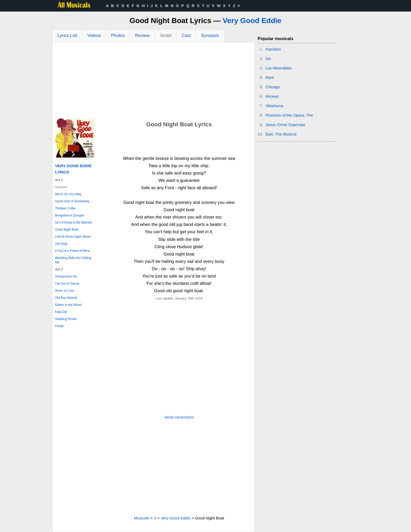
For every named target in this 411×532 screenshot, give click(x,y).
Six (268, 59)
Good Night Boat (67, 230)
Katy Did (61, 312)
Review (143, 36)
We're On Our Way (68, 194)
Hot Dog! (61, 244)
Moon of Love (65, 291)
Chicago (273, 87)
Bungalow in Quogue (70, 215)
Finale (59, 326)
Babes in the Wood (68, 305)
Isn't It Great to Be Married (73, 222)
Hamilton (273, 49)
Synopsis (210, 36)
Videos (94, 36)
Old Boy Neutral (66, 298)
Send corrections (179, 417)
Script (166, 36)
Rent (270, 77)
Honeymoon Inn (66, 276)
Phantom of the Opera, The (289, 115)
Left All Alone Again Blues (73, 237)
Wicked (272, 96)
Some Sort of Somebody (72, 201)
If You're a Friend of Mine (72, 251)
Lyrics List (67, 36)
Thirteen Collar (65, 208)
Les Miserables (279, 68)
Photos (118, 36)
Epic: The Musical (281, 134)
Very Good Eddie (252, 21)
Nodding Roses (66, 319)
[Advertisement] (153, 82)
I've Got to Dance (67, 284)
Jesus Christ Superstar (285, 125)
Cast (186, 36)
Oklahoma (274, 106)
